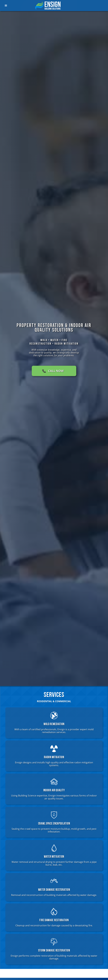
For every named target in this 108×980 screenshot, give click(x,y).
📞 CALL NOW (53, 371)
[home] (49, 6)
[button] (9, 6)
